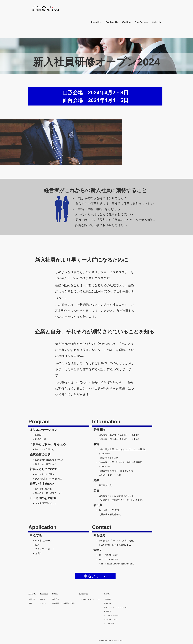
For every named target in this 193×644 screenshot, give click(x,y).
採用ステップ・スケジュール (115, 607)
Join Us (156, 22)
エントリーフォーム (112, 615)
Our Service (141, 22)
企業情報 (32, 599)
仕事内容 (107, 599)
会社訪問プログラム (112, 619)
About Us (96, 22)
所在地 (42, 599)
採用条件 (107, 603)
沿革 (30, 603)
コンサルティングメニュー (89, 599)
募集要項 (107, 611)
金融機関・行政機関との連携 (63, 603)
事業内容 (56, 599)
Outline (126, 22)
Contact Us (112, 22)
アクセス (43, 603)
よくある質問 (109, 623)
